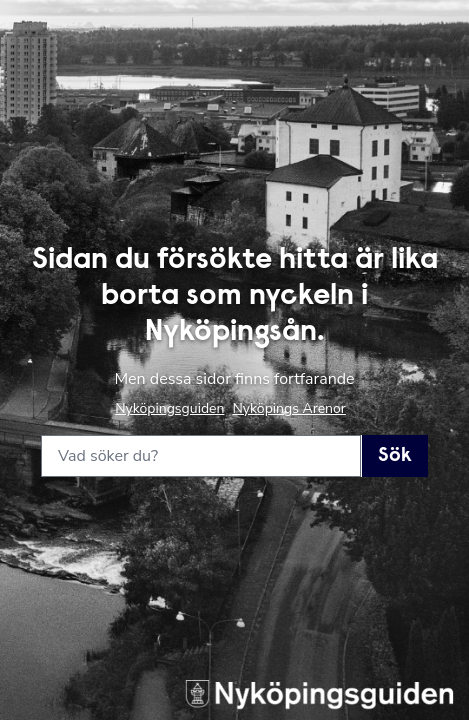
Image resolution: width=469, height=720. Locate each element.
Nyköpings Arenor (288, 408)
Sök (395, 456)
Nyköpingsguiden (169, 408)
